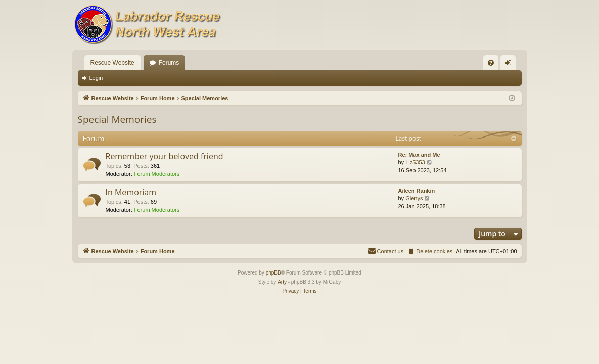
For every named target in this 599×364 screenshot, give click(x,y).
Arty (282, 282)
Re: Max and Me (419, 155)
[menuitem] (491, 63)
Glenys (414, 198)
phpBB (273, 273)
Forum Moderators (157, 174)
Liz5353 (415, 162)
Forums (169, 63)
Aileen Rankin (417, 191)
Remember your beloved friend (165, 156)
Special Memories (117, 119)
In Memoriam (131, 192)
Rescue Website (112, 63)
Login (96, 78)
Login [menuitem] (510, 65)
